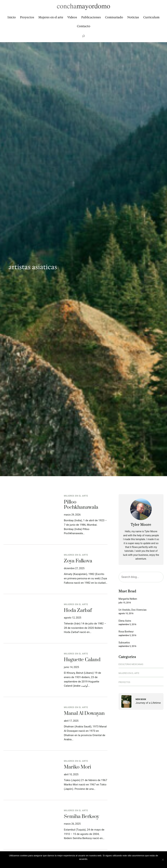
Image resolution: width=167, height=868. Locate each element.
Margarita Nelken (128, 599)
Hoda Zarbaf (78, 611)
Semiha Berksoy (82, 817)
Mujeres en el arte (76, 496)
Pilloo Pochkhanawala (81, 505)
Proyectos (124, 682)
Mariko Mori (78, 767)
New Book (141, 699)
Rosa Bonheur (126, 632)
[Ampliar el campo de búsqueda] (83, 36)
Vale (84, 864)
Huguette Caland (82, 660)
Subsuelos (124, 643)
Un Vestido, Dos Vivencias (133, 610)
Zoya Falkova (78, 561)
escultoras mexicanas (131, 664)
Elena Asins (125, 621)
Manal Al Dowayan (84, 714)
